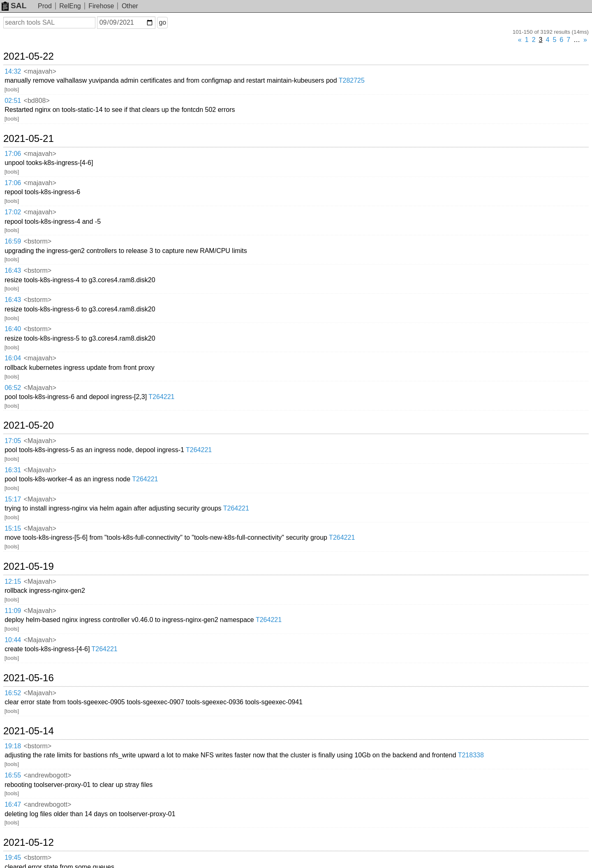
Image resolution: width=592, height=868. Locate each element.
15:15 (13, 528)
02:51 (13, 101)
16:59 (13, 241)
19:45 (13, 858)
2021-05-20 (29, 425)
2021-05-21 (29, 139)
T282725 (352, 80)
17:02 (13, 212)
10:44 (13, 640)
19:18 (13, 746)
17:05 (13, 441)
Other (130, 6)
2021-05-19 (29, 566)
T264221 (161, 397)
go (162, 22)
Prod (45, 6)
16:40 (13, 329)
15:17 (13, 499)
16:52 (13, 693)
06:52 (13, 388)
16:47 (13, 804)
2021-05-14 (29, 731)
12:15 (13, 581)
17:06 (13, 154)
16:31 (13, 470)
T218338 (471, 755)
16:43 (13, 270)
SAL (14, 6)
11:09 (13, 611)
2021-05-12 (29, 842)
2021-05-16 (29, 678)
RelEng (70, 6)
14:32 (13, 71)
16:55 (13, 775)
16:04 (13, 358)
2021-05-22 (29, 56)
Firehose (101, 6)
